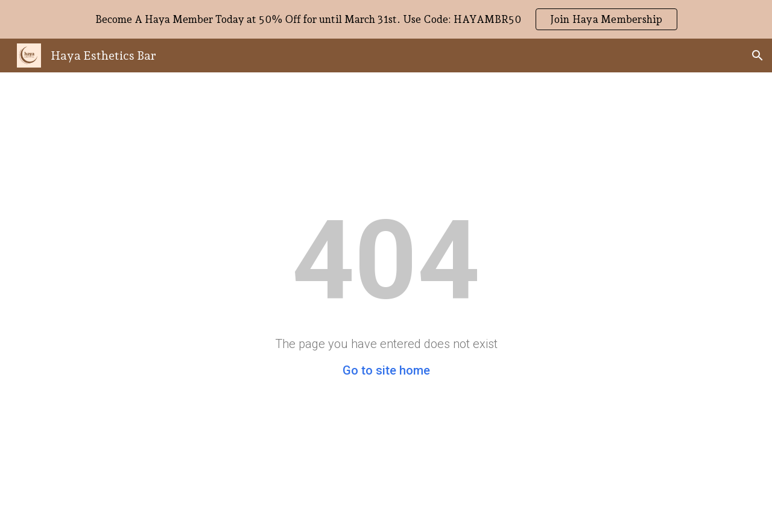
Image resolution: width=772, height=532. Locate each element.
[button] (758, 55)
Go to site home (386, 370)
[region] (386, 19)
